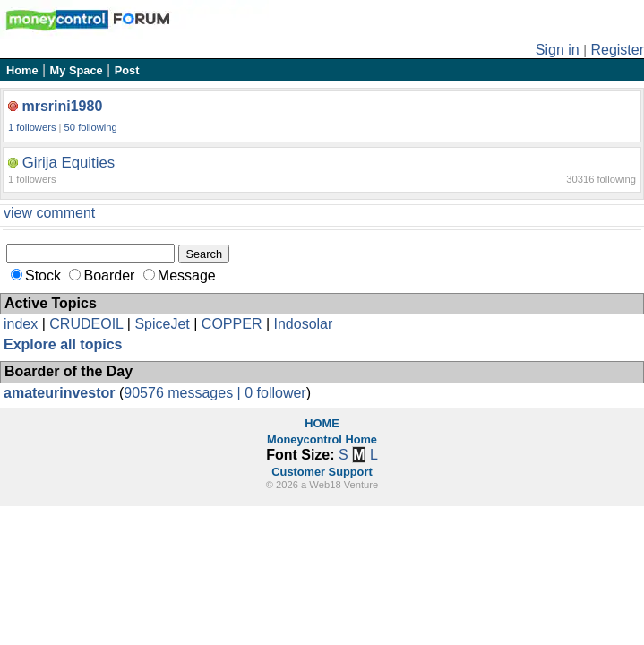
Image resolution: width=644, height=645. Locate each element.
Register (617, 50)
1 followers (32, 127)
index (21, 324)
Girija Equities (69, 163)
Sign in (558, 50)
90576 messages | (184, 393)
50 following (91, 127)
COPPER (232, 324)
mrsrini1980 (62, 106)
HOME (322, 423)
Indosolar (303, 324)
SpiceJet (162, 324)
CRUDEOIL (86, 324)
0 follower (275, 393)
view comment (49, 213)
